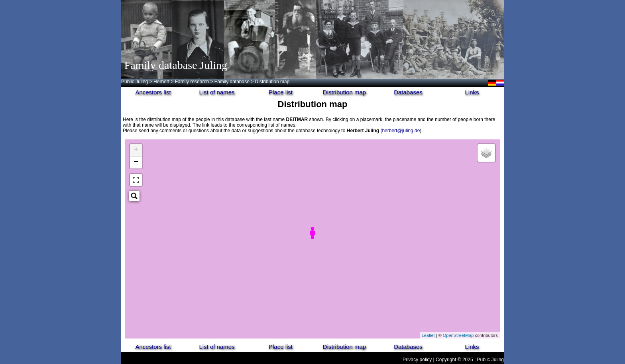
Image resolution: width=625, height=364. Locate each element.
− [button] (136, 162)
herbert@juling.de (401, 131)
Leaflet (428, 335)
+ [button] (136, 150)
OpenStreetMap (458, 335)
